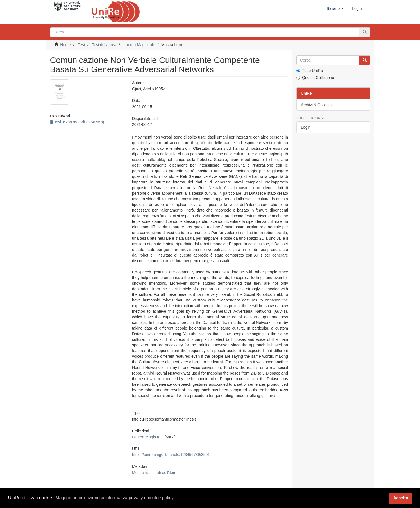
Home (65, 45)
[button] (335, 8)
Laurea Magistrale (139, 45)
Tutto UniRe (310, 71)
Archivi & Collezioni (318, 105)
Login (306, 127)
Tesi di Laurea (104, 45)
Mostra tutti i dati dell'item (154, 473)
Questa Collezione (315, 78)
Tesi (81, 45)
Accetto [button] (401, 498)
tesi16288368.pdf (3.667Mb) (77, 122)
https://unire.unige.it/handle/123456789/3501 (171, 455)
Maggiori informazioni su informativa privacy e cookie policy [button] (114, 498)
